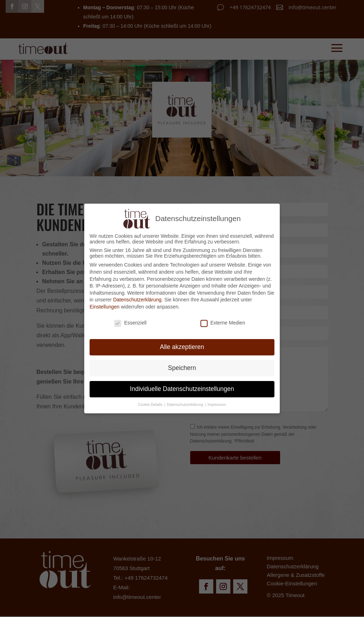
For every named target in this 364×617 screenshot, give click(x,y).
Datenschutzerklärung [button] (185, 403)
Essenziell (130, 321)
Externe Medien (223, 321)
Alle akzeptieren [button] (182, 345)
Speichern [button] (182, 366)
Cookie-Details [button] (151, 403)
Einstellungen (105, 305)
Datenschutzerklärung (137, 298)
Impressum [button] (217, 403)
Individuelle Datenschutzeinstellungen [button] (182, 387)
